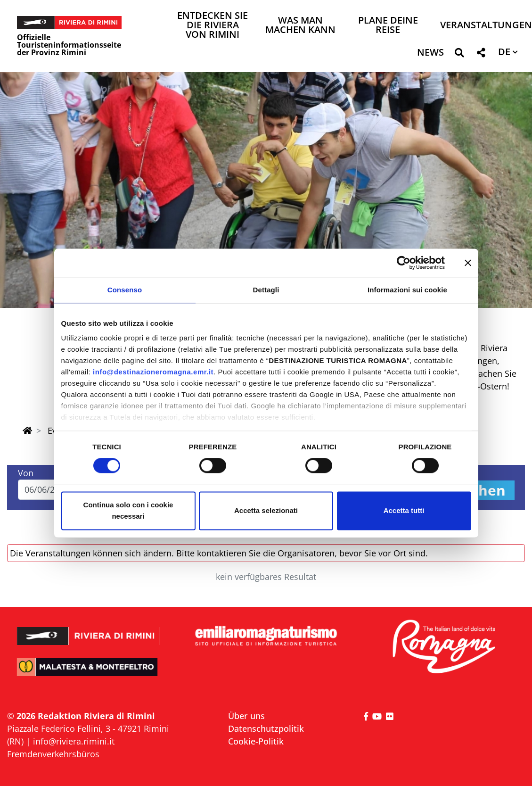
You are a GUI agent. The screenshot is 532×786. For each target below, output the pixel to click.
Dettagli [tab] (266, 290)
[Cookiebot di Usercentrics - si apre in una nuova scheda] (404, 263)
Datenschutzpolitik (266, 728)
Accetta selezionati (266, 510)
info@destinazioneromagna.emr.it (153, 372)
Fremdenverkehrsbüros (53, 754)
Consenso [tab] (125, 290)
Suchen (480, 490)
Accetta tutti (404, 510)
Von (26, 473)
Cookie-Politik (256, 741)
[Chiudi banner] (468, 263)
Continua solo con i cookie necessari (128, 510)
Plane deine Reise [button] (388, 26)
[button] (459, 54)
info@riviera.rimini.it (74, 741)
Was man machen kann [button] (300, 26)
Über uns (246, 716)
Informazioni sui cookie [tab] (407, 290)
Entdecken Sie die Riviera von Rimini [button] (213, 26)
